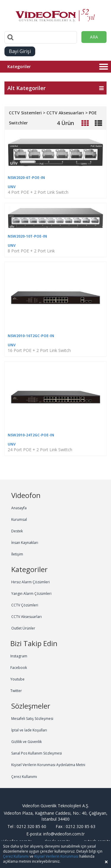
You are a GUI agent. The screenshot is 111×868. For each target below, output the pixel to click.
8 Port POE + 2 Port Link (31, 251)
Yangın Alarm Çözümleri (31, 594)
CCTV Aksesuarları (26, 617)
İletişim (17, 554)
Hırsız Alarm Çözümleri (30, 582)
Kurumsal (19, 519)
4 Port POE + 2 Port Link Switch (38, 192)
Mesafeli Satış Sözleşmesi (32, 719)
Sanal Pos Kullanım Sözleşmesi (37, 753)
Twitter (16, 691)
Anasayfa (19, 508)
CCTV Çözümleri (25, 605)
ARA (94, 37)
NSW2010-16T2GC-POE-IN (31, 336)
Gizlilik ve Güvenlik (26, 742)
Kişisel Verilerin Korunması (56, 856)
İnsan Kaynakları (25, 543)
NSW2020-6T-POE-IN (26, 178)
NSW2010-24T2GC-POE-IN (31, 435)
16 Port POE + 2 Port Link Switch (39, 350)
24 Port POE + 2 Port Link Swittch (40, 450)
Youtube (17, 679)
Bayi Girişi (20, 51)
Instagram (19, 656)
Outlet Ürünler (23, 628)
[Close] (106, 862)
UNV (12, 187)
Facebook (19, 668)
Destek (17, 531)
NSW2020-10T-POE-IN (27, 236)
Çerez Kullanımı (24, 777)
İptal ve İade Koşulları (29, 730)
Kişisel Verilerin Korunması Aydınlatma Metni (48, 765)
